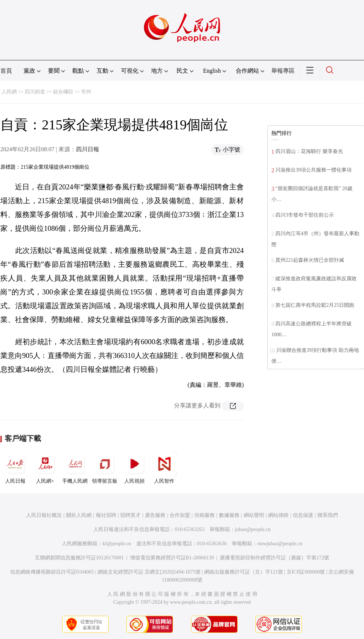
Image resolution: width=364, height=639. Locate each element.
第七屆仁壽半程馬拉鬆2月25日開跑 (315, 305)
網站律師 (278, 515)
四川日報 (88, 149)
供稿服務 (205, 515)
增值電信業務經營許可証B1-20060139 (172, 558)
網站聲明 (254, 515)
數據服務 (229, 515)
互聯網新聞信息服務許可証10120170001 (79, 558)
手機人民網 (75, 467)
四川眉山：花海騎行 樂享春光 (309, 151)
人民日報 (15, 467)
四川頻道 (35, 92)
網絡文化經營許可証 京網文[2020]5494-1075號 (149, 572)
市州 (86, 92)
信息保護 (303, 515)
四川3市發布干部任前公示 (305, 215)
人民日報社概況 (44, 515)
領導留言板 (105, 467)
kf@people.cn (117, 544)
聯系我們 (328, 515)
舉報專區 (283, 71)
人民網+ (45, 467)
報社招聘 (106, 515)
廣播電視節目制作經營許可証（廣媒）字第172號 (274, 558)
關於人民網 (79, 515)
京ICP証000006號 (306, 572)
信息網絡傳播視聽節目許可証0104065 (52, 572)
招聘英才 (130, 515)
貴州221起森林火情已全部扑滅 (310, 260)
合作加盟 (180, 515)
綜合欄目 (63, 92)
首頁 (6, 71)
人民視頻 (134, 467)
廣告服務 (155, 515)
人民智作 (164, 467)
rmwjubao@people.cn (280, 544)
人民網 (9, 92)
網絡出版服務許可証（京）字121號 (244, 572)
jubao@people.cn (253, 529)
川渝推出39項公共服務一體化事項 (314, 170)
